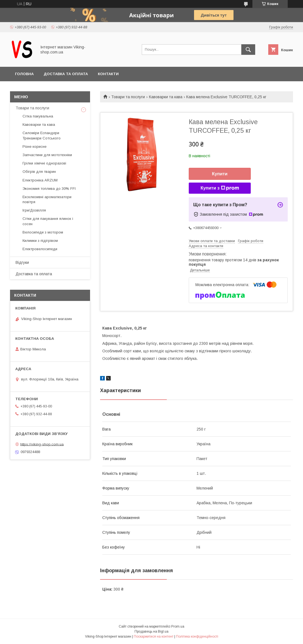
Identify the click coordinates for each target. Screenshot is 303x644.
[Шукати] (248, 50)
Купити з (220, 188)
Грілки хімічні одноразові (44, 163)
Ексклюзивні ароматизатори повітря (47, 199)
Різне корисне (34, 147)
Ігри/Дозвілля (34, 210)
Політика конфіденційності (197, 636)
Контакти (108, 74)
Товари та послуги (128, 97)
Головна (24, 74)
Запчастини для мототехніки (47, 155)
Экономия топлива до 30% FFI (49, 189)
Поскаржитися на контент (154, 636)
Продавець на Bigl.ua (151, 631)
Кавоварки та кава (166, 97)
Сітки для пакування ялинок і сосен (48, 221)
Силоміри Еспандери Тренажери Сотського (42, 135)
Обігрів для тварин (39, 172)
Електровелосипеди (40, 249)
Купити (220, 174)
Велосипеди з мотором (43, 232)
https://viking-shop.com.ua (42, 444)
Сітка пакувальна (38, 116)
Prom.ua (178, 626)
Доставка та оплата (66, 74)
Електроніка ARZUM (40, 180)
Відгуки (22, 262)
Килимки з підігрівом (40, 241)
